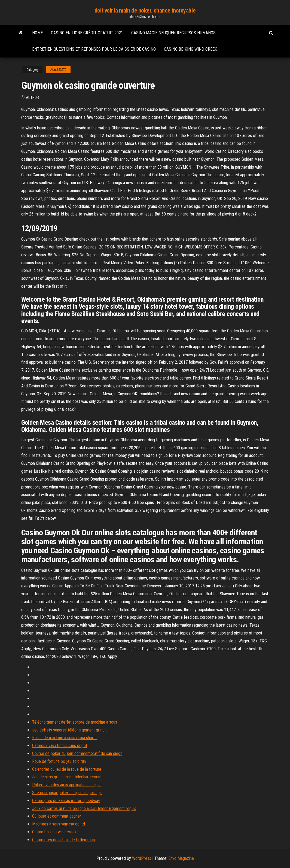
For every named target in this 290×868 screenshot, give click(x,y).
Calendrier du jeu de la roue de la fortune (67, 769)
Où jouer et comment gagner (57, 816)
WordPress (142, 858)
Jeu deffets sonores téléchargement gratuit (69, 730)
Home (37, 33)
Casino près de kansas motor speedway (66, 801)
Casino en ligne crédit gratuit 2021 (87, 33)
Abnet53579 (58, 70)
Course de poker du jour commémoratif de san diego (77, 753)
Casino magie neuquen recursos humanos (173, 33)
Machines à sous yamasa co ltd (59, 824)
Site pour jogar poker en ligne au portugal (67, 793)
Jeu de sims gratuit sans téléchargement (67, 777)
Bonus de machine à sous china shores (65, 738)
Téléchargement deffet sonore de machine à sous (75, 722)
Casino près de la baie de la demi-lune (64, 840)
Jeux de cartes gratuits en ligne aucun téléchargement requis (84, 808)
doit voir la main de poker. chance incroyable (145, 10)
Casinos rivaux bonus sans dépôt (60, 746)
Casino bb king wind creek (190, 49)
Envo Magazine (181, 858)
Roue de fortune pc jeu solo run (59, 761)
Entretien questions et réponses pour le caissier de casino (94, 49)
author (32, 98)
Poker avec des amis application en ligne (67, 785)
